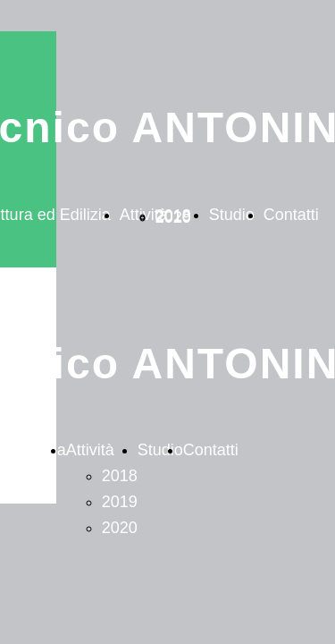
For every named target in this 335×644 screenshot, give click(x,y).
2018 (120, 476)
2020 (173, 217)
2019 (120, 502)
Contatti (291, 215)
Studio (232, 215)
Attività (90, 450)
